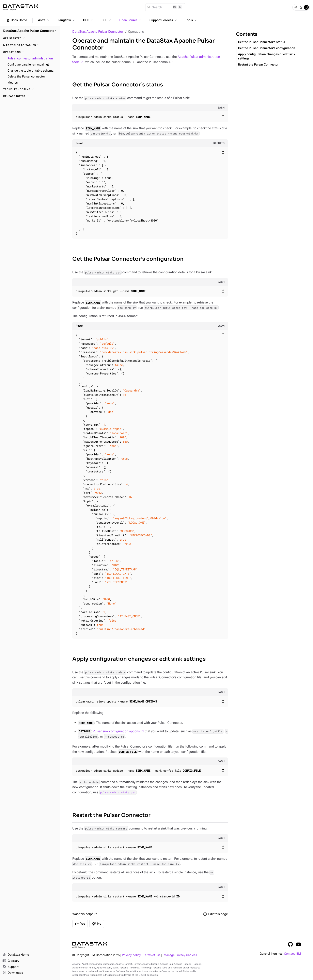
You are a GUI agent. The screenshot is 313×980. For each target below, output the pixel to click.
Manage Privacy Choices (180, 955)
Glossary (11, 961)
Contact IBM (292, 954)
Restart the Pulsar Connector (111, 815)
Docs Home (16, 20)
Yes (80, 924)
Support (11, 967)
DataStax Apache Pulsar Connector (98, 32)
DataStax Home (16, 955)
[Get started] (30, 38)
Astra (44, 20)
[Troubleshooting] (30, 89)
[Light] (296, 7)
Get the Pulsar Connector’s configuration (128, 259)
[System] (306, 7)
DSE (107, 20)
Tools (191, 20)
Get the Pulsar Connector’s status (118, 85)
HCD (88, 20)
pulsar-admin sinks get (118, 792)
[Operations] (30, 52)
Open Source (131, 20)
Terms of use (152, 955)
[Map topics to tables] (30, 45)
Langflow (67, 20)
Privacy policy (131, 955)
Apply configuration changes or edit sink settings (139, 659)
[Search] (165, 7)
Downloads (13, 973)
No (97, 924)
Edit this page (216, 914)
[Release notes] (30, 96)
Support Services (163, 20)
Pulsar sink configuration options (116, 731)
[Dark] (301, 7)
